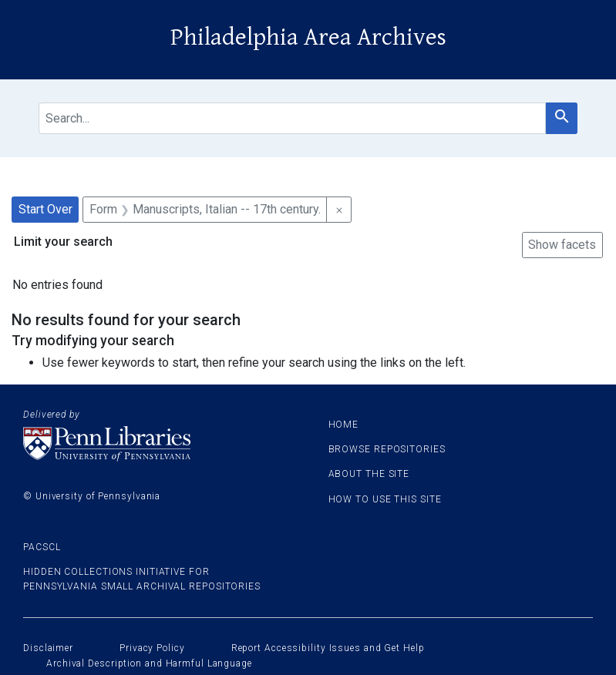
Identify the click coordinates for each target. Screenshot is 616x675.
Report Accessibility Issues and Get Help (328, 648)
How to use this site (385, 499)
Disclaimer (48, 648)
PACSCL (42, 547)
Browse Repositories (387, 449)
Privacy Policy (152, 648)
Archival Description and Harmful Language (149, 663)
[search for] (292, 118)
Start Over (45, 209)
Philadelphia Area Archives (308, 37)
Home (344, 425)
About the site (369, 474)
